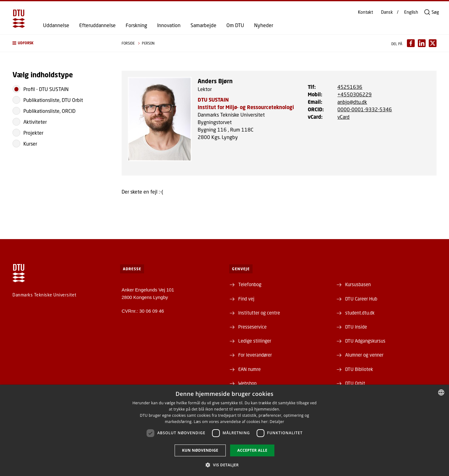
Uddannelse (56, 25)
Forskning (136, 25)
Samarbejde (203, 25)
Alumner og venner (364, 355)
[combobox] (441, 392)
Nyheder (264, 25)
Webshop (247, 383)
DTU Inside (356, 327)
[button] (61, 43)
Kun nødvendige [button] (200, 450)
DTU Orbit (355, 383)
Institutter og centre (259, 313)
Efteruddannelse (97, 25)
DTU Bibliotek (359, 369)
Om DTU (235, 25)
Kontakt (365, 12)
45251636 (350, 87)
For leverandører (255, 355)
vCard (343, 117)
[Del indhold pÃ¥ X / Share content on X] (433, 43)
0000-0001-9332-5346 (365, 109)
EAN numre (249, 369)
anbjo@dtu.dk (352, 102)
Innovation (169, 25)
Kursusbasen (358, 284)
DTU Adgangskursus (365, 341)
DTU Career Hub (361, 299)
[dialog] (224, 430)
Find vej (246, 299)
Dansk (387, 12)
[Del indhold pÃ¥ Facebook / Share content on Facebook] (411, 43)
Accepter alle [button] (252, 450)
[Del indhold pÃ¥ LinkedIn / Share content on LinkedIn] (422, 43)
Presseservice (252, 327)
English (411, 12)
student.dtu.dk (360, 313)
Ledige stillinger (255, 341)
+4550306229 (355, 94)
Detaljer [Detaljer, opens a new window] (277, 422)
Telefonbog (250, 284)
